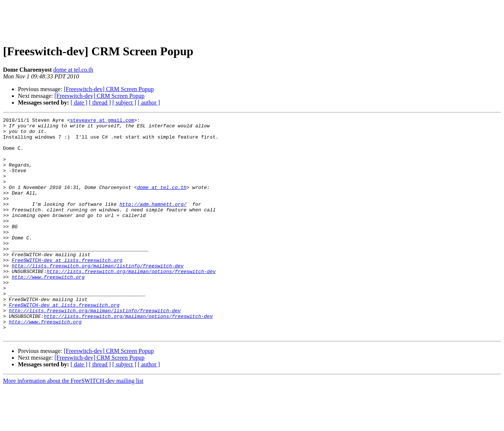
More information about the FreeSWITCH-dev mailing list (73, 424)
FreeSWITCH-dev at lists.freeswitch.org (67, 289)
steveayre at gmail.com (102, 121)
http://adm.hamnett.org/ (153, 222)
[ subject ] (124, 103)
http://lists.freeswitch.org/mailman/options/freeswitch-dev (131, 303)
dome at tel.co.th (73, 70)
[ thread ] (100, 103)
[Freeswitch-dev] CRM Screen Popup (109, 89)
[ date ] (79, 103)
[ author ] (149, 103)
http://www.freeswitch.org (48, 309)
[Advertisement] (252, 20)
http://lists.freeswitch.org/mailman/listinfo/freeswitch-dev (97, 296)
